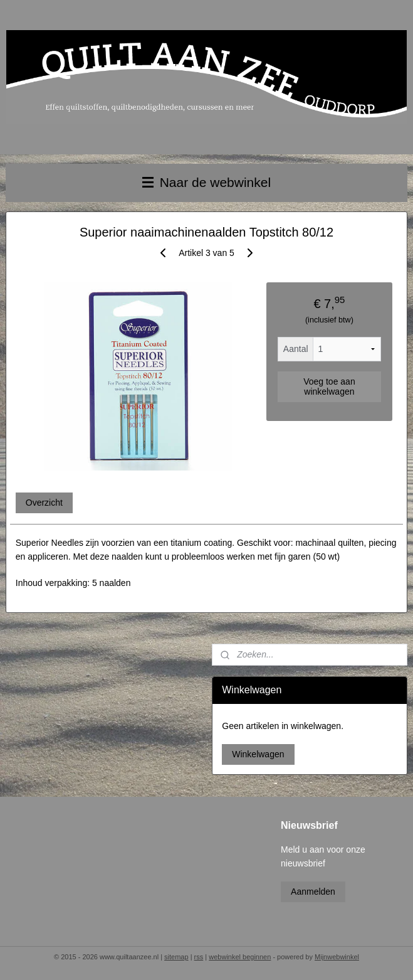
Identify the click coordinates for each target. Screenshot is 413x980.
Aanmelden (313, 892)
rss (199, 957)
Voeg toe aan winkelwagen (329, 386)
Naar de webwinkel (206, 182)
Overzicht (44, 502)
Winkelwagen (258, 754)
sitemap (176, 957)
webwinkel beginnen (240, 957)
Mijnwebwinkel (337, 957)
